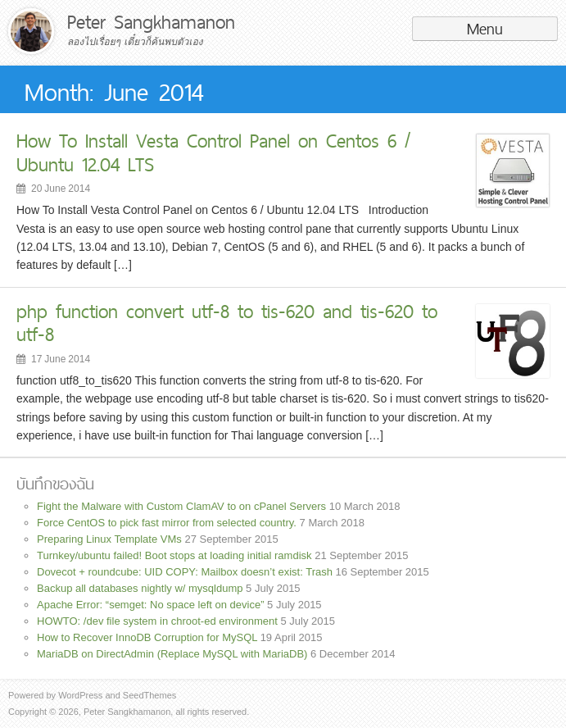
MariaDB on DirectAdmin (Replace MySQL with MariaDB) (172, 654)
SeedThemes (149, 695)
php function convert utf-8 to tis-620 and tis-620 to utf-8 (227, 323)
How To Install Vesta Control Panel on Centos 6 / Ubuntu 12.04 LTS (213, 152)
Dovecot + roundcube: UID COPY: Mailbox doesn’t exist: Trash (185, 572)
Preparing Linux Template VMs (109, 539)
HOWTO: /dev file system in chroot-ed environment (157, 621)
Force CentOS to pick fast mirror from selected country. (167, 523)
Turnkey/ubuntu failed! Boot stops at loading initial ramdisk (174, 555)
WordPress (80, 695)
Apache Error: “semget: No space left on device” (150, 605)
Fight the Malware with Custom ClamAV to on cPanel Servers (181, 506)
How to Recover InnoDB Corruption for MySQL (147, 637)
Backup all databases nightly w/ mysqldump (140, 588)
